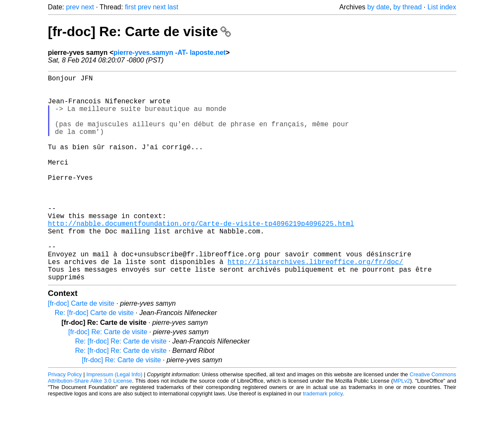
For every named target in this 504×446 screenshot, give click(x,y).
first (131, 7)
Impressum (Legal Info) (114, 420)
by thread (408, 7)
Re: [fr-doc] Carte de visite (94, 359)
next (88, 7)
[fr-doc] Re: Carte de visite (140, 31)
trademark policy (323, 439)
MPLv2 (401, 427)
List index (442, 7)
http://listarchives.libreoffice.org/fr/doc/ (315, 304)
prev (73, 7)
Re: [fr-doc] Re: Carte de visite (121, 387)
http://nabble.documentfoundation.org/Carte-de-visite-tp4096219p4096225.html (201, 257)
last (173, 7)
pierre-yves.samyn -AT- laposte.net (170, 53)
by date (378, 7)
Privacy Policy (65, 420)
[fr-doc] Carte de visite (81, 349)
